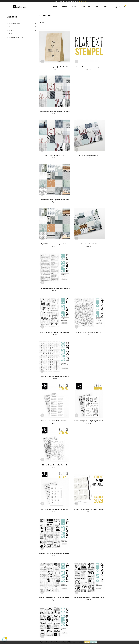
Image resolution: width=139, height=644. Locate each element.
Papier (11, 34)
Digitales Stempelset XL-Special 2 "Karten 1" (85, 359)
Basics (11, 38)
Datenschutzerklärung (102, 604)
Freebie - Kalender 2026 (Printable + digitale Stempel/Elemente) (85, 277)
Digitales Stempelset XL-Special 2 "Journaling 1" (54, 318)
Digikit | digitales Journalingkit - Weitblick (54, 154)
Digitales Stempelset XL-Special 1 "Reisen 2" (85, 401)
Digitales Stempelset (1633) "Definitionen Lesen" (117, 154)
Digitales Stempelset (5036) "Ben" (54, 524)
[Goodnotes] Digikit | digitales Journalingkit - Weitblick (117, 113)
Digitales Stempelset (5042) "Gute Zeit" (54, 483)
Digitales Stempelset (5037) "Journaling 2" (117, 483)
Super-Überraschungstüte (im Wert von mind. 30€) (54, 71)
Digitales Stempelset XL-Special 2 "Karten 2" (54, 359)
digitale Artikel (14, 41)
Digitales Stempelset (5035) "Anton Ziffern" (85, 524)
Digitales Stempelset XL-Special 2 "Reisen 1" (117, 318)
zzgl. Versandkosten (52, 628)
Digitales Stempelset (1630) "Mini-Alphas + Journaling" (117, 195)
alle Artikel (12, 24)
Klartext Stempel (14, 31)
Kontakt (35, 614)
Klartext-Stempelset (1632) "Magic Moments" (85, 236)
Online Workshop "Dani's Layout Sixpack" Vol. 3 (22, 588)
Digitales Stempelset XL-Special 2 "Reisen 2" (85, 318)
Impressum (83, 604)
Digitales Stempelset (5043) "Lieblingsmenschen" (117, 442)
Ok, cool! (87, 642)
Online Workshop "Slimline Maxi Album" (85, 588)
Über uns (116, 604)
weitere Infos (94, 642)
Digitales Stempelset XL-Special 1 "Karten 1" (85, 442)
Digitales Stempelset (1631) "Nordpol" (85, 195)
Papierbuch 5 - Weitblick (85, 154)
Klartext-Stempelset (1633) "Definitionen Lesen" (54, 236)
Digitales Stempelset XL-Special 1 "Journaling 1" (54, 401)
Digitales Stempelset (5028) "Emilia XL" (117, 524)
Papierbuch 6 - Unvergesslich (85, 112)
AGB (91, 604)
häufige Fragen (127, 604)
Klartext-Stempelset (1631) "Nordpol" (117, 236)
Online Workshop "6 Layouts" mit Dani (117, 588)
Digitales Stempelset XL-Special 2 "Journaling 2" (117, 277)
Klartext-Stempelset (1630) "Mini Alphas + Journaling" (54, 277)
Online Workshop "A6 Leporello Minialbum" (54, 588)
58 (127, 536)
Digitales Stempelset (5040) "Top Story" (85, 483)
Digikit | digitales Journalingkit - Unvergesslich (54, 113)
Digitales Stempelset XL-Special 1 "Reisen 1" (117, 401)
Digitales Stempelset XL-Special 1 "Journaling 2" (117, 359)
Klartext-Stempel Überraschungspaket (85, 71)
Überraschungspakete (16, 45)
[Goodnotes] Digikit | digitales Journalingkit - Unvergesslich (117, 71)
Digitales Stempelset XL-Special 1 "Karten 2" (54, 442)
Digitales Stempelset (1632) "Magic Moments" (53, 195)
